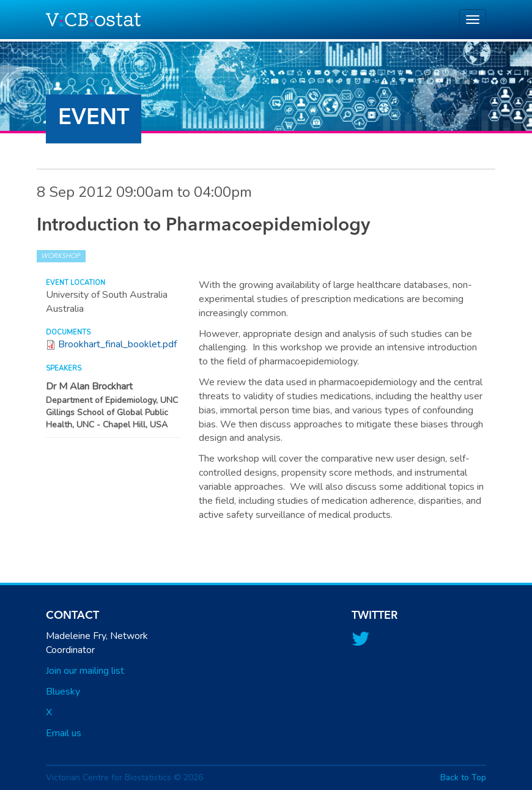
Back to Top (463, 777)
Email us (64, 733)
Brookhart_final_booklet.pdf (117, 344)
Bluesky (63, 692)
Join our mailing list (85, 671)
